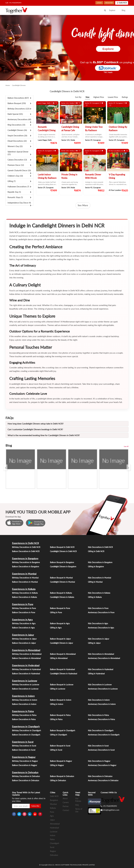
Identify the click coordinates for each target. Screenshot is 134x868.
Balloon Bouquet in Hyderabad (62, 669)
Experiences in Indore (23, 696)
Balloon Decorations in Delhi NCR (26, 551)
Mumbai (53, 804)
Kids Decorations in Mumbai (99, 578)
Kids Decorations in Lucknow (100, 685)
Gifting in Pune (56, 612)
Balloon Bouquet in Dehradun (62, 776)
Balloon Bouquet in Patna (60, 715)
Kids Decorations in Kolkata (99, 593)
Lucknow (54, 832)
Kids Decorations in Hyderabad (101, 669)
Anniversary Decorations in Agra (101, 628)
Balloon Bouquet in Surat (60, 746)
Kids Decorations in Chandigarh (101, 730)
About (65, 798)
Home (8, 85)
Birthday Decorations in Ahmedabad (27, 654)
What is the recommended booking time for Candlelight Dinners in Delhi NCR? (44, 435)
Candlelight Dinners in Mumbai (62, 582)
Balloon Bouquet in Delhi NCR (62, 547)
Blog (123, 10)
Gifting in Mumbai (95, 582)
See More (83, 205)
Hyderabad (54, 828)
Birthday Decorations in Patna (24, 715)
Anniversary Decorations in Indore (102, 704)
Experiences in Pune (23, 604)
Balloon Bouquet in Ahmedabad (63, 654)
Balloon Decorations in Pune (24, 612)
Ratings (125, 97)
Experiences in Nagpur (24, 757)
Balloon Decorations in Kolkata (24, 597)
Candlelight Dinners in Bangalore (63, 567)
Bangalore (54, 800)
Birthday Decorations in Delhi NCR (26, 547)
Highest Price (99, 97)
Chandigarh (55, 843)
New (87, 97)
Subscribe (35, 806)
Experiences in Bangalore (25, 558)
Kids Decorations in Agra (98, 623)
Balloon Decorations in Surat (24, 750)
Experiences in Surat (23, 742)
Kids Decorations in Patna (98, 715)
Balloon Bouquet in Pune (60, 608)
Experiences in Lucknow (25, 681)
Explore (112, 10)
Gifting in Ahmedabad (59, 658)
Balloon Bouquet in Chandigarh (63, 730)
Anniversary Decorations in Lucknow (103, 689)
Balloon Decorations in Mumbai (25, 582)
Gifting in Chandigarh (58, 735)
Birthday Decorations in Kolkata (25, 593)
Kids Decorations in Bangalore (100, 562)
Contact (66, 810)
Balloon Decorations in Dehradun (26, 780)
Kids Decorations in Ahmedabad (101, 654)
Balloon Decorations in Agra (23, 628)
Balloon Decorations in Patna (24, 719)
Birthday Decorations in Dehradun (26, 776)
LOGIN (99, 3)
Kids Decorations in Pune (98, 608)
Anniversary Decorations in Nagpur (102, 765)
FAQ (77, 805)
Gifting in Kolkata (95, 597)
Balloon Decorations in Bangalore (26, 567)
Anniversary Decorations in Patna (101, 719)
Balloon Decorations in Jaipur (24, 643)
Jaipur (52, 820)
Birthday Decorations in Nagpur (25, 761)
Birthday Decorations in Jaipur (24, 639)
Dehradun (54, 855)
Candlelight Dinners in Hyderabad (64, 674)
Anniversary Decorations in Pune (101, 612)
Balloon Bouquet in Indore (61, 700)
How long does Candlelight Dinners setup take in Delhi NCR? (36, 424)
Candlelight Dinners (19, 85)
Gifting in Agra (56, 628)
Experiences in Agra (22, 620)
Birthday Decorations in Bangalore (26, 562)
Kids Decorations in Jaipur (99, 639)
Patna (52, 839)
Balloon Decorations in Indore (24, 704)
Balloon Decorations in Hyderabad (26, 674)
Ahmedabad (55, 824)
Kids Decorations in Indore (99, 700)
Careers (66, 802)
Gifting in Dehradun (58, 780)
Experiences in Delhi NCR (25, 543)
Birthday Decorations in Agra (24, 623)
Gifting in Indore (57, 704)
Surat (52, 847)
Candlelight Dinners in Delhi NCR (63, 551)
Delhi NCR (54, 796)
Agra (52, 816)
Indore (53, 835)
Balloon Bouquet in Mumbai (61, 578)
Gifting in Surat (56, 750)
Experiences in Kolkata (24, 589)
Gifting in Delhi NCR (96, 551)
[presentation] (5, 468)
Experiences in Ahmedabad (26, 650)
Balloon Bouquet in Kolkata (61, 593)
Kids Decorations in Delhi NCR (100, 547)
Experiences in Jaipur (23, 635)
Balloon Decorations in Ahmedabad (26, 658)
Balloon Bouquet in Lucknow (62, 685)
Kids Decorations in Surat (98, 746)
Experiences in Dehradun (25, 772)
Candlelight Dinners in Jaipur (62, 643)
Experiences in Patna (23, 711)
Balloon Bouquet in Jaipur (60, 639)
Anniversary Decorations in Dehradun (103, 780)
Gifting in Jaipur (94, 643)
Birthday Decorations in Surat (24, 746)
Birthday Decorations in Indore (25, 700)
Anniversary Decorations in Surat (101, 750)
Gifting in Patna (56, 719)
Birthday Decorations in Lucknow (26, 685)
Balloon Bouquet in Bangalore (62, 562)
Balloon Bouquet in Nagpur (61, 761)
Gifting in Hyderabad (96, 674)
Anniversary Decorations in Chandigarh (104, 735)
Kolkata (53, 808)
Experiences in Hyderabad (26, 665)
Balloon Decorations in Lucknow (25, 689)
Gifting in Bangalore (96, 567)
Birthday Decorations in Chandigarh (26, 730)
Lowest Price (113, 97)
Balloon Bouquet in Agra (60, 623)
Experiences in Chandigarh (26, 726)
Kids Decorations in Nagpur (99, 761)
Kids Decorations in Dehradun (100, 776)
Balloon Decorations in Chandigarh (26, 735)
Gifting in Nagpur (57, 765)
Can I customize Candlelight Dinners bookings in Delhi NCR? (35, 429)
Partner (66, 806)
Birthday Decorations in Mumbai (25, 578)
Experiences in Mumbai (24, 574)
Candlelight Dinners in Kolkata (62, 597)
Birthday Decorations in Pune (24, 608)
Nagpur (53, 851)
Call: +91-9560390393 (13, 3)
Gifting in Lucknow (58, 689)
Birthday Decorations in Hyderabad (26, 669)
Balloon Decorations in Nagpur (25, 765)
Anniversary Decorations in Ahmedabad (104, 658)
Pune (52, 812)
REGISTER (109, 3)
